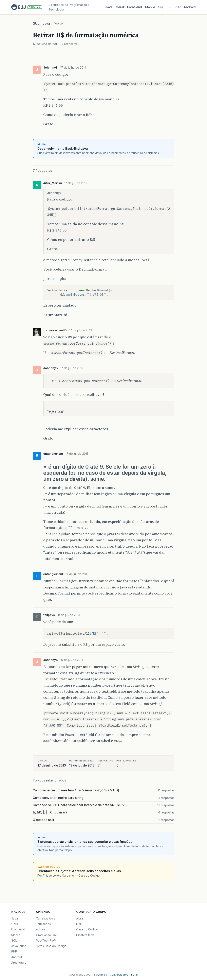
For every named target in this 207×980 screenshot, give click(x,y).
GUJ (36, 24)
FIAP (79, 924)
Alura (80, 918)
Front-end (18, 929)
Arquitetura (19, 962)
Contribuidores (119, 975)
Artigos (41, 929)
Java (109, 7)
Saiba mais (100, 975)
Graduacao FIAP (47, 935)
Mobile (150, 7)
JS (170, 7)
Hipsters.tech (85, 935)
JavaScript (18, 946)
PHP (178, 7)
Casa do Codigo (87, 929)
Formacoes (43, 924)
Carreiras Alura (46, 918)
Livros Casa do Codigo (51, 946)
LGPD (135, 975)
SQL (161, 7)
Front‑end (135, 7)
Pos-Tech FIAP (46, 940)
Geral (120, 7)
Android (190, 7)
